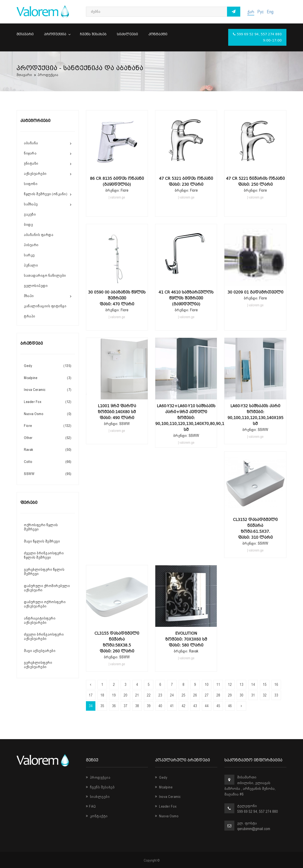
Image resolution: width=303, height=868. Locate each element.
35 (102, 706)
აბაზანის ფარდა (39, 235)
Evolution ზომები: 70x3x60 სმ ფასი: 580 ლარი (186, 639)
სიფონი (31, 184)
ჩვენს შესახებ (93, 34)
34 (91, 706)
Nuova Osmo (167, 816)
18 (102, 695)
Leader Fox (166, 806)
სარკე (29, 255)
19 (114, 695)
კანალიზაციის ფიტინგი (45, 306)
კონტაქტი (158, 34)
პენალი (31, 265)
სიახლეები (127, 34)
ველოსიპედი (36, 286)
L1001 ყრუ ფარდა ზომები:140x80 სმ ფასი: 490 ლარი (117, 412)
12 (230, 685)
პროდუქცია (57, 34)
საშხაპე (31, 204)
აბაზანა (31, 143)
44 (207, 706)
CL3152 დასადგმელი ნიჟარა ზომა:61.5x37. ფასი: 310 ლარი (255, 529)
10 (207, 685)
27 (207, 695)
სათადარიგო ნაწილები (45, 276)
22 (149, 695)
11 (218, 685)
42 (183, 706)
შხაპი (29, 296)
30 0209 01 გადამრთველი (255, 292)
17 (91, 695)
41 (172, 706)
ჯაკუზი (30, 214)
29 (230, 695)
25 (183, 695)
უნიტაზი (31, 163)
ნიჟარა (30, 153)
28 (218, 695)
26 (195, 695)
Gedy (161, 778)
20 (125, 695)
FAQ (91, 806)
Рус (261, 12)
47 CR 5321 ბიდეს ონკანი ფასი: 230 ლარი (186, 181)
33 (276, 695)
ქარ (251, 12)
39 (149, 706)
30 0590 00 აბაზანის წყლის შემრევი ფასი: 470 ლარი (117, 298)
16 (276, 685)
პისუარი (31, 245)
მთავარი (25, 34)
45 (218, 706)
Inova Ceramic (168, 797)
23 (160, 695)
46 (230, 706)
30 (241, 695)
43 (195, 706)
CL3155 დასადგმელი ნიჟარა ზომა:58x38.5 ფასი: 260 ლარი (117, 642)
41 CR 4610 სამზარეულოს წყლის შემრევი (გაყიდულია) (186, 298)
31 (253, 695)
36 (114, 706)
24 (172, 695)
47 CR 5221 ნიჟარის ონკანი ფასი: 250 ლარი (255, 181)
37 (125, 706)
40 (160, 706)
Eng (270, 12)
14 (253, 685)
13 (241, 685)
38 (137, 706)
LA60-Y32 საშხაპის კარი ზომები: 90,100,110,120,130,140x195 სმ (255, 415)
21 (137, 695)
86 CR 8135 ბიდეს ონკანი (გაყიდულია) (117, 181)
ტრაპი (30, 316)
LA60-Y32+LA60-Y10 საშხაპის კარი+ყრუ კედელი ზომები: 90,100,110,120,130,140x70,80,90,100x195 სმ (186, 418)
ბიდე (28, 225)
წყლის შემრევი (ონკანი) (46, 194)
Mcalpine (164, 787)
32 (265, 695)
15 (265, 685)
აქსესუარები (35, 174)
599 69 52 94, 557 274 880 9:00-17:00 (257, 37)
